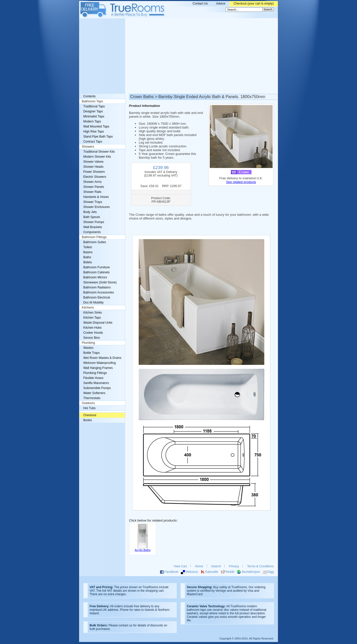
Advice (221, 4)
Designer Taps (93, 111)
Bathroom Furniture (97, 267)
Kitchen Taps (92, 318)
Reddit (230, 572)
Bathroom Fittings (94, 237)
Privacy (234, 566)
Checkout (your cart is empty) (254, 4)
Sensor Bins (92, 338)
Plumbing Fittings (95, 373)
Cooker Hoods (93, 333)
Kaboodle (212, 572)
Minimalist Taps (94, 116)
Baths (87, 257)
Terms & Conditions (260, 566)
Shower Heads (93, 167)
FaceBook (171, 572)
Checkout (90, 415)
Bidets (88, 262)
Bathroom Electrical (97, 297)
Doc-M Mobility (94, 303)
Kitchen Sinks (93, 313)
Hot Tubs (90, 408)
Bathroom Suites (95, 242)
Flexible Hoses (93, 378)
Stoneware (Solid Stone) (100, 282)
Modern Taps (92, 121)
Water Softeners (94, 393)
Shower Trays (93, 202)
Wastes (88, 348)
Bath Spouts (92, 217)
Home (199, 566)
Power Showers (94, 172)
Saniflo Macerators (96, 383)
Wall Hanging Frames (98, 368)
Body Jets (90, 212)
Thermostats (92, 398)
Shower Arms (93, 182)
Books (88, 420)
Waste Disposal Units (98, 323)
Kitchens (88, 308)
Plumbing (89, 343)
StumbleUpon (251, 572)
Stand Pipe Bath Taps (98, 137)
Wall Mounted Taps (96, 126)
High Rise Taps (94, 132)
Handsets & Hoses (96, 197)
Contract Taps (93, 142)
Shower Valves (94, 162)
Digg (270, 572)
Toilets (88, 247)
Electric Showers (95, 177)
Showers (88, 147)
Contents (90, 96)
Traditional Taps (94, 106)
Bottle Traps (92, 353)
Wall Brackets (93, 227)
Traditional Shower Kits (99, 152)
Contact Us (200, 4)
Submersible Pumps (97, 388)
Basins (88, 252)
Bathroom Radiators (97, 287)
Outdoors (88, 403)
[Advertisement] (179, 56)
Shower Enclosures (97, 207)
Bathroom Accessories (99, 292)
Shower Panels (94, 187)
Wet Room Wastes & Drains (103, 358)
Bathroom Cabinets (97, 272)
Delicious (192, 572)
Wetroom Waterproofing (100, 363)
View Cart (180, 566)
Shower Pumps (94, 222)
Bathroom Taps (92, 101)
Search (216, 566)
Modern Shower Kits (97, 157)
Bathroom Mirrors (95, 277)
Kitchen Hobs (93, 328)
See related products (241, 182)
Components (92, 232)
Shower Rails (92, 192)
